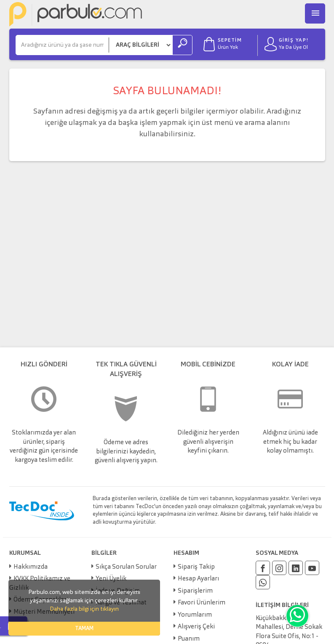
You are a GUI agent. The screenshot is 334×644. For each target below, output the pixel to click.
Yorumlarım (195, 615)
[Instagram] (279, 568)
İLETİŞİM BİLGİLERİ (282, 605)
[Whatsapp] (263, 582)
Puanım (189, 639)
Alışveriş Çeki (196, 627)
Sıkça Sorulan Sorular (126, 567)
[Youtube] (312, 568)
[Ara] (62, 45)
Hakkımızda (31, 567)
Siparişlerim (195, 591)
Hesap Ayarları (198, 579)
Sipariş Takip (196, 567)
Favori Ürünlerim (202, 603)
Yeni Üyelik (111, 579)
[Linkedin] (296, 568)
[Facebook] (263, 568)
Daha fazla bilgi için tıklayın (84, 609)
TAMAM (84, 629)
